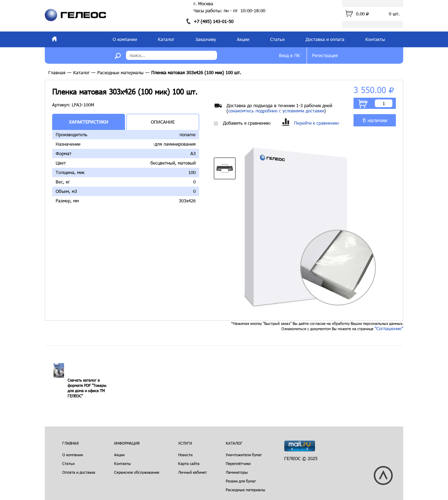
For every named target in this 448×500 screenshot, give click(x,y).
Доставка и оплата (325, 39)
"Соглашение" (389, 328)
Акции (243, 39)
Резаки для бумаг (241, 481)
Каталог (166, 39)
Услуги (185, 443)
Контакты (375, 39)
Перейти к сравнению (311, 123)
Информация (127, 443)
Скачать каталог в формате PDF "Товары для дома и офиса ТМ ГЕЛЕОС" (87, 388)
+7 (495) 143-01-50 (213, 21)
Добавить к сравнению (242, 123)
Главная (57, 72)
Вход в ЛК (289, 55)
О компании (125, 39)
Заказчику (206, 39)
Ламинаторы (237, 472)
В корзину (363, 104)
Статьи (277, 39)
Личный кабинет (192, 472)
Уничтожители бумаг (244, 455)
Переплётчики (238, 463)
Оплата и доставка (79, 472)
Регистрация (325, 55)
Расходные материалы (120, 72)
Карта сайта (189, 463)
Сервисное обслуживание (137, 472)
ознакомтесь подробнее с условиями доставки (276, 111)
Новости (185, 455)
